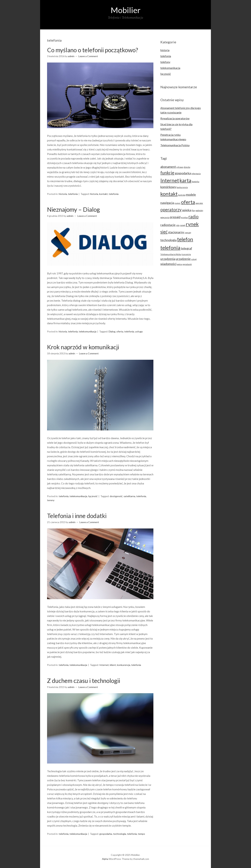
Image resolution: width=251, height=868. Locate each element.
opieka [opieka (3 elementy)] (187, 210)
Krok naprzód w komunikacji (83, 347)
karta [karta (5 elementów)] (185, 180)
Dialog (112, 331)
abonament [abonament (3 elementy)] (168, 167)
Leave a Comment (88, 56)
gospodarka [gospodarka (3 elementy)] (183, 173)
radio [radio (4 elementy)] (193, 217)
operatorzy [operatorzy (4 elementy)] (171, 210)
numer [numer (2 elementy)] (178, 203)
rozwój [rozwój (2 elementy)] (183, 225)
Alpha (105, 859)
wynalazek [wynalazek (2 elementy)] (187, 264)
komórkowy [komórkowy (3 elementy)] (168, 187)
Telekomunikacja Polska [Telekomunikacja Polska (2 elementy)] (171, 254)
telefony (165, 62)
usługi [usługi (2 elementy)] (194, 259)
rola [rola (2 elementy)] (178, 225)
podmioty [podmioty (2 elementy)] (199, 210)
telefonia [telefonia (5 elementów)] (170, 248)
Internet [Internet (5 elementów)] (170, 180)
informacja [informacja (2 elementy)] (196, 174)
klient (113, 665)
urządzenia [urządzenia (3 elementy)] (168, 259)
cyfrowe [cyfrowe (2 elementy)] (180, 167)
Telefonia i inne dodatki (77, 516)
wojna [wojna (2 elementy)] (179, 264)
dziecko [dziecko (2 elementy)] (187, 167)
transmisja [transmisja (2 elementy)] (186, 254)
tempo (141, 834)
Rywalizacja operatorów (175, 118)
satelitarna (129, 496)
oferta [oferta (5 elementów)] (188, 202)
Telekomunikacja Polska (175, 145)
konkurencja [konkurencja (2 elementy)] (182, 187)
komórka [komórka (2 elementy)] (196, 182)
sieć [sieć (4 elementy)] (164, 232)
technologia (120, 834)
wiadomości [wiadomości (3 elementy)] (168, 264)
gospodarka (106, 834)
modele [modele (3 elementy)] (191, 194)
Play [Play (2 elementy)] (193, 210)
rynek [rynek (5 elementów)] (192, 224)
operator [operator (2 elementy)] (199, 203)
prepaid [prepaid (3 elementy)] (175, 217)
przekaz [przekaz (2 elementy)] (184, 217)
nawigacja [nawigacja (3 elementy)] (167, 203)
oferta (120, 331)
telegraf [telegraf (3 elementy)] (187, 248)
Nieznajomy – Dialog (73, 209)
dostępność (116, 496)
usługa (139, 331)
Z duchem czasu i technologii (84, 681)
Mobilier (126, 10)
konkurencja (124, 665)
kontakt (103, 194)
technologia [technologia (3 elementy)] (168, 240)
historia (63, 194)
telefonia (73, 194)
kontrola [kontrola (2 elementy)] (182, 195)
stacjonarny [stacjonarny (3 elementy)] (176, 232)
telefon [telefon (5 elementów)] (185, 239)
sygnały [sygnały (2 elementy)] (188, 233)
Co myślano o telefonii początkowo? (93, 50)
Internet (104, 665)
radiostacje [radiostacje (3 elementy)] (168, 225)
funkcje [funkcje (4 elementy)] (167, 173)
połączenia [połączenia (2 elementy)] (165, 217)
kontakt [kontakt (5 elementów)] (169, 194)
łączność (93, 496)
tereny (51, 500)
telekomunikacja (88, 331)
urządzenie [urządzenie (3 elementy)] (183, 259)
